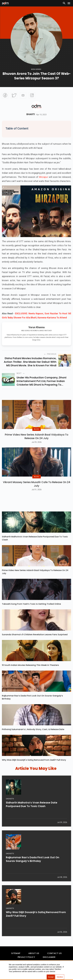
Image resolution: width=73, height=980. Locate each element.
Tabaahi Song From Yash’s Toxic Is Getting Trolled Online (31, 604)
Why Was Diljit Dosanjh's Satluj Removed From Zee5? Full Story (34, 760)
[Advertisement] (10, 22)
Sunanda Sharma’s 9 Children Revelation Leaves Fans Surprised (35, 635)
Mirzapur (43, 177)
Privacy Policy (26, 958)
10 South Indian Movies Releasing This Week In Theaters (30, 666)
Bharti (31, 114)
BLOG (36, 429)
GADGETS (10, 799)
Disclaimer (49, 958)
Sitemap (16, 954)
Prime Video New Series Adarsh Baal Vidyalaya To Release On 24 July (37, 437)
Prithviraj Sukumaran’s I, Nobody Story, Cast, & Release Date (33, 730)
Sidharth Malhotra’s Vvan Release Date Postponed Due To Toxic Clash (35, 539)
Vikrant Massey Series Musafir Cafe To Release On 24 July (37, 484)
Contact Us (54, 954)
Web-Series (36, 69)
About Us (34, 954)
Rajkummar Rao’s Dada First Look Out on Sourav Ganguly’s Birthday (32, 698)
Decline (60, 977)
